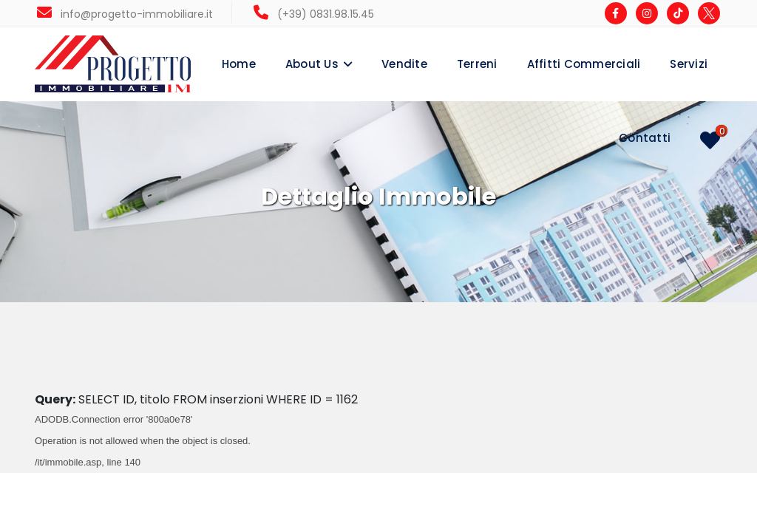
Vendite (404, 64)
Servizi (689, 64)
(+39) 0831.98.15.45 (314, 14)
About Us (312, 64)
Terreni (477, 64)
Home (239, 64)
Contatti (645, 138)
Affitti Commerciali (584, 64)
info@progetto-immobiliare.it (125, 14)
